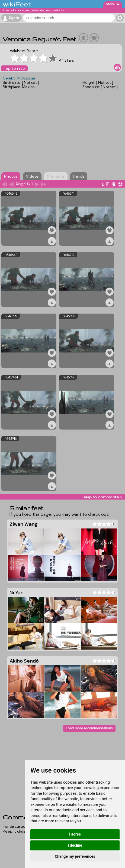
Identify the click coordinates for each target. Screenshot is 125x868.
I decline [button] (75, 845)
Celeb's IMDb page (19, 78)
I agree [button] (75, 834)
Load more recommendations (89, 728)
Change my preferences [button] (75, 856)
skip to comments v (103, 497)
